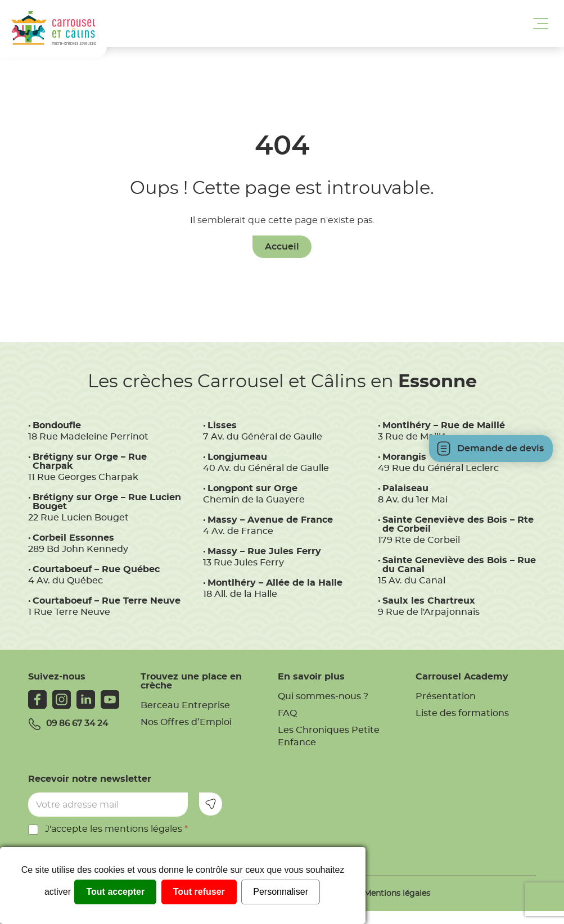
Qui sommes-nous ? (323, 696)
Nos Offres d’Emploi (186, 722)
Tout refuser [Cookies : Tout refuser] (199, 892)
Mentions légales (397, 894)
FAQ (287, 713)
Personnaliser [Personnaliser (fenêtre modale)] (281, 892)
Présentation (446, 696)
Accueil (282, 247)
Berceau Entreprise (185, 705)
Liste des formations (462, 713)
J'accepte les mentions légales (116, 829)
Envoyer (211, 804)
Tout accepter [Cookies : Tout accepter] (115, 892)
